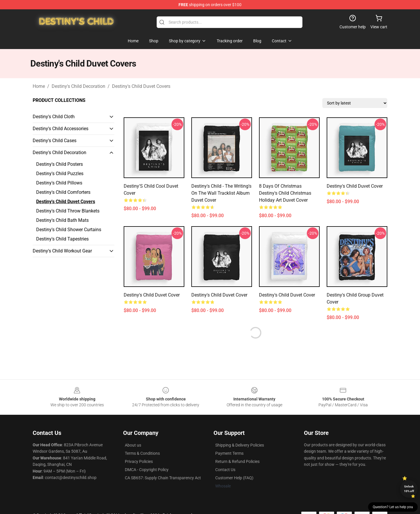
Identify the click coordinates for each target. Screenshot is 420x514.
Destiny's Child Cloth (54, 117)
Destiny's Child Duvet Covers (141, 86)
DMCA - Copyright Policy (147, 470)
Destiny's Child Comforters (63, 192)
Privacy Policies (139, 461)
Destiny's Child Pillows (59, 183)
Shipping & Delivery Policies (240, 445)
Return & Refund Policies (237, 461)
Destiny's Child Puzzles (60, 174)
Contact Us (225, 470)
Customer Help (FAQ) (234, 478)
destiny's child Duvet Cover (287, 295)
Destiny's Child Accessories (61, 129)
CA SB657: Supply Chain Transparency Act (163, 478)
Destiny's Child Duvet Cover (355, 186)
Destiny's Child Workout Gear (62, 251)
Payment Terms (229, 453)
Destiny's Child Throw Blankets (68, 211)
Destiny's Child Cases (55, 141)
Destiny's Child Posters (60, 164)
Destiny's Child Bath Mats (62, 220)
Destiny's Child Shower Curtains (69, 230)
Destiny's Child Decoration (78, 86)
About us (133, 445)
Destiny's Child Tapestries (62, 239)
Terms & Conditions (142, 453)
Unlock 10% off (409, 489)
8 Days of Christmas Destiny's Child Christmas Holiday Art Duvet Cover (285, 193)
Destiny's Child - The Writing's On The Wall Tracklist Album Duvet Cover (221, 193)
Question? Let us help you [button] (393, 507)
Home (39, 86)
